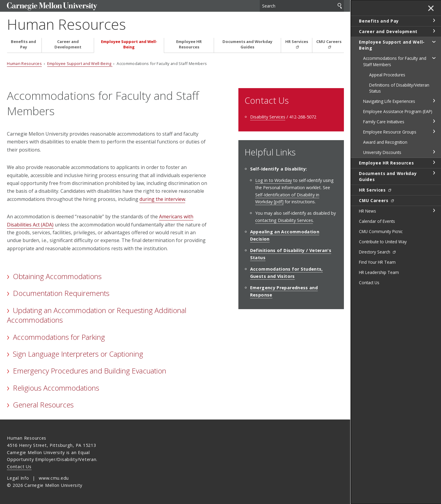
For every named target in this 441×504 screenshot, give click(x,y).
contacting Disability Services (284, 220)
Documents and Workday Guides (247, 44)
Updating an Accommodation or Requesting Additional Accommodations (96, 315)
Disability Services (268, 117)
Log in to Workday (274, 180)
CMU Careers (329, 42)
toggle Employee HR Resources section (434, 162)
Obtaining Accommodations (57, 276)
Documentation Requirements (61, 293)
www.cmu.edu (54, 478)
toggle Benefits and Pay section (434, 20)
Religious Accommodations (56, 388)
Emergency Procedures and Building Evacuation (90, 371)
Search (340, 6)
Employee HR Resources (189, 44)
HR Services (297, 42)
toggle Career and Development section (434, 31)
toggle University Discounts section (434, 152)
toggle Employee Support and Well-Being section (434, 41)
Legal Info (18, 478)
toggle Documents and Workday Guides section (434, 173)
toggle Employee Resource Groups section (434, 131)
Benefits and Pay (23, 44)
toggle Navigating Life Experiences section (434, 101)
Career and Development (68, 44)
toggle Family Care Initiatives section (434, 121)
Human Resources (66, 24)
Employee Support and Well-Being (129, 44)
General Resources (43, 405)
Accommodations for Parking (59, 337)
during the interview (162, 199)
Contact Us (19, 467)
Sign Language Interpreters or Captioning (78, 354)
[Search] (302, 6)
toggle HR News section (434, 211)
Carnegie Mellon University (52, 6)
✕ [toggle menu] (431, 9)
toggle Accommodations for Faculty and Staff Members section (434, 58)
